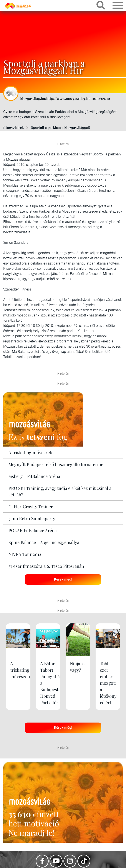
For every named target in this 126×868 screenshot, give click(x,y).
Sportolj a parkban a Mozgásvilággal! (61, 127)
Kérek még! (63, 579)
